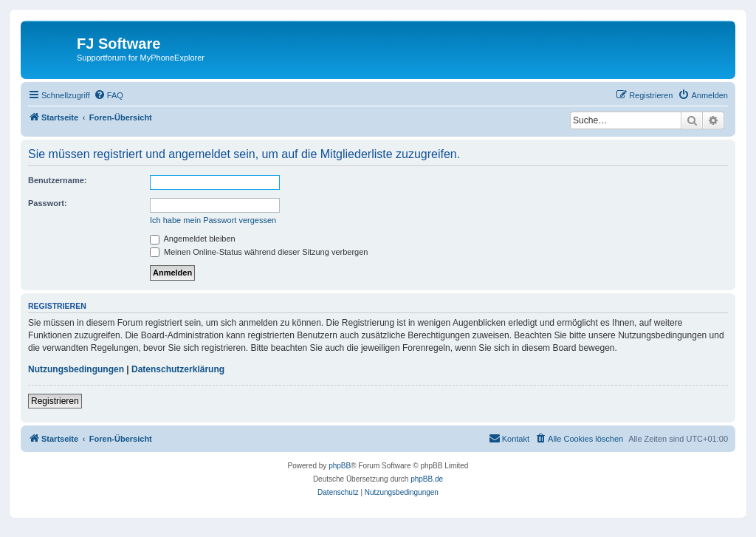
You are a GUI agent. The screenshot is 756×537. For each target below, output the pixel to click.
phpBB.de (427, 479)
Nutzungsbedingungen (76, 369)
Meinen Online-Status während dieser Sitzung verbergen (259, 252)
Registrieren (55, 401)
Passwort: (48, 203)
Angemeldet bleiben (193, 239)
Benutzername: (57, 180)
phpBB (340, 466)
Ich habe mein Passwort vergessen (213, 220)
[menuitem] (109, 95)
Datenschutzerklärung (178, 369)
